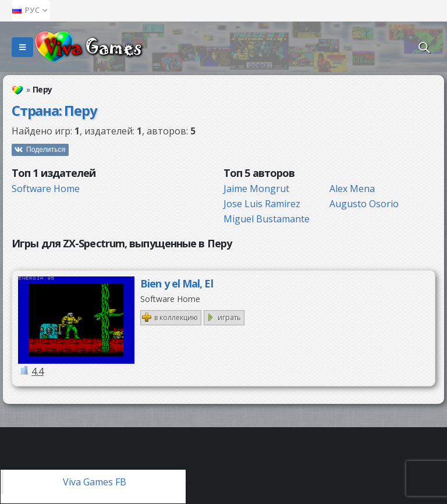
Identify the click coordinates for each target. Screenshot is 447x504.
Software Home (46, 189)
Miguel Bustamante (267, 219)
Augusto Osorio (364, 204)
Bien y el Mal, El (177, 283)
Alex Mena (352, 189)
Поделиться (46, 150)
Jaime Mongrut (256, 189)
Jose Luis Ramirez (262, 204)
